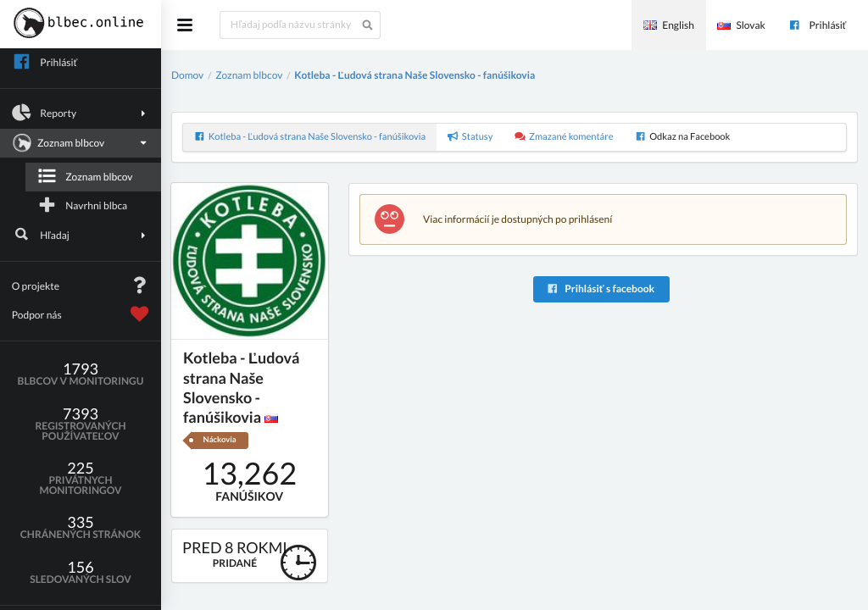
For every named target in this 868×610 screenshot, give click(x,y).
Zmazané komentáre (564, 137)
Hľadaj (81, 235)
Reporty (81, 113)
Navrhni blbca (82, 205)
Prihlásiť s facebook (601, 288)
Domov (187, 75)
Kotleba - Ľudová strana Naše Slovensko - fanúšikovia (415, 75)
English (669, 25)
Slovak (741, 25)
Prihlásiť (817, 25)
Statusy (470, 137)
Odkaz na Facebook (682, 137)
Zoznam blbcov (79, 143)
